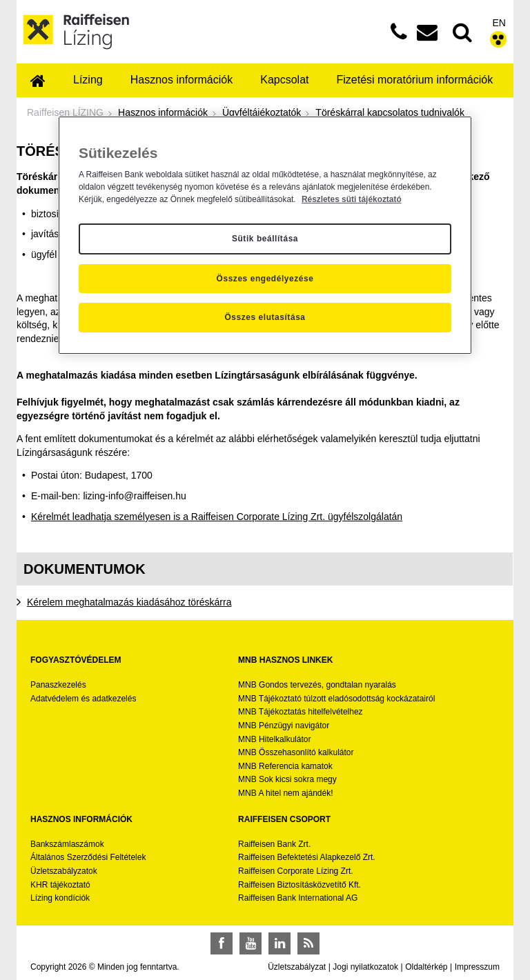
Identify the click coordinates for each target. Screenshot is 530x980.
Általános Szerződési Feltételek (88, 857)
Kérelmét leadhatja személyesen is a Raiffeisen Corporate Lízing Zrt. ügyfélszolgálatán (217, 517)
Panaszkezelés (58, 685)
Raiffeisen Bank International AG (298, 898)
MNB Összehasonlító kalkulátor (296, 752)
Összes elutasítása (265, 317)
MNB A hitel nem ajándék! (285, 793)
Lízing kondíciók (60, 898)
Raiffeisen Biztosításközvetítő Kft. (300, 885)
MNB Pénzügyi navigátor (284, 726)
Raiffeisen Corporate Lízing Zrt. (296, 871)
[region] (265, 235)
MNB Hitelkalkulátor (274, 739)
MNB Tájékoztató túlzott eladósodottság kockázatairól (336, 699)
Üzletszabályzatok (64, 871)
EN (499, 23)
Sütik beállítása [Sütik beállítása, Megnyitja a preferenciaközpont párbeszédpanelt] (265, 239)
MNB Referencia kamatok (285, 766)
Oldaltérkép (426, 967)
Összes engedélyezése (265, 279)
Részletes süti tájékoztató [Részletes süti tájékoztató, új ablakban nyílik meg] (352, 199)
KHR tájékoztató (60, 885)
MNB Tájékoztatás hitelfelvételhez (301, 712)
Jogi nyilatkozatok (365, 967)
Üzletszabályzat (297, 967)
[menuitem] (38, 82)
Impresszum (477, 967)
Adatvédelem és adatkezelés (83, 699)
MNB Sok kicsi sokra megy (287, 779)
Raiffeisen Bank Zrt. (274, 844)
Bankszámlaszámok (67, 844)
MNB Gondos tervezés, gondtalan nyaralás (317, 685)
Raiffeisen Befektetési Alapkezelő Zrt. (307, 857)
